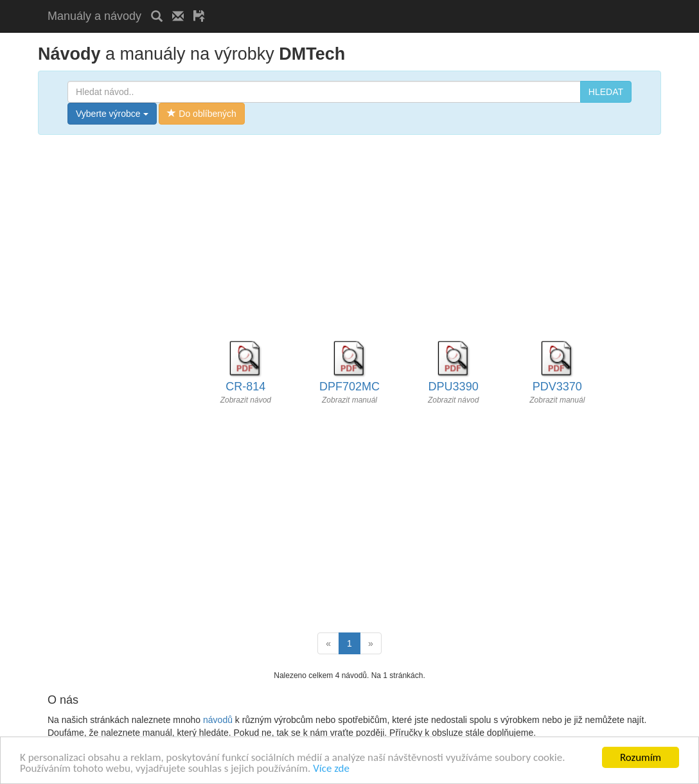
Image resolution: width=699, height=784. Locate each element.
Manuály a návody (94, 16)
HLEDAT (606, 92)
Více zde (331, 769)
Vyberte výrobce (112, 114)
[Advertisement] (365, 5)
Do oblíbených (201, 114)
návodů (218, 720)
